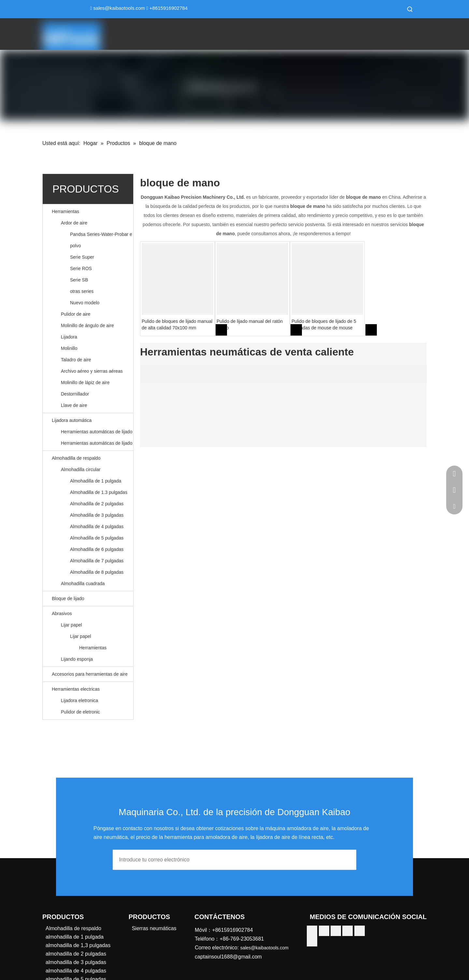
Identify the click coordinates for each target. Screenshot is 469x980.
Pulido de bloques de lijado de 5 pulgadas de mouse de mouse (324, 324)
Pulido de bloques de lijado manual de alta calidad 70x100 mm (177, 324)
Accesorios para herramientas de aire (90, 674)
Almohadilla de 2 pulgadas (97, 504)
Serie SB (79, 280)
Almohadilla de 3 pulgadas (97, 515)
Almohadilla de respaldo (76, 458)
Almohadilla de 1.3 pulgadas (99, 492)
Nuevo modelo (85, 303)
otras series (82, 291)
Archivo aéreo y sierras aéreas (92, 371)
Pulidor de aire (76, 314)
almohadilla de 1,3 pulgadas (78, 945)
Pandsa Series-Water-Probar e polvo (101, 240)
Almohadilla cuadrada (83, 584)
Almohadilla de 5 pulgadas (97, 538)
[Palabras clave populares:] (410, 9)
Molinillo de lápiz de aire (85, 382)
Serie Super (82, 257)
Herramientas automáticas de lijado (97, 432)
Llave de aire (74, 405)
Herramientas (65, 211)
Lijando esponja (77, 659)
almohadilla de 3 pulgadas (76, 962)
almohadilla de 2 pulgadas (76, 954)
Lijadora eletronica (79, 700)
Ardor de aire (74, 223)
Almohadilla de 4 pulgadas (97, 526)
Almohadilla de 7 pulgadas (97, 561)
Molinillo (69, 348)
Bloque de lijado (68, 598)
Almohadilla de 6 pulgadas (97, 549)
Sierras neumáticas (154, 928)
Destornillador (75, 394)
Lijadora (69, 337)
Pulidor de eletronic (80, 712)
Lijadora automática (72, 420)
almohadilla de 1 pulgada (75, 937)
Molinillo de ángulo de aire (87, 325)
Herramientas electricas (76, 689)
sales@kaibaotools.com (119, 8)
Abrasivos (62, 613)
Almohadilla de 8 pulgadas (97, 572)
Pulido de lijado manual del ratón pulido (250, 324)
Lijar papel (71, 625)
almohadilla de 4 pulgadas (76, 971)
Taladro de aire (76, 360)
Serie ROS (81, 268)
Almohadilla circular (81, 469)
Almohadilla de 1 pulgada (96, 481)
